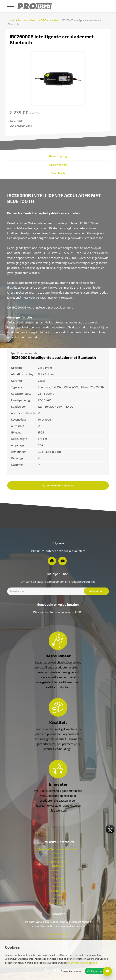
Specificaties (58, 165)
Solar (58, 874)
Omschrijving (58, 156)
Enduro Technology (58, 938)
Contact (58, 853)
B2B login (58, 899)
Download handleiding (58, 485)
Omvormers (58, 857)
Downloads (58, 173)
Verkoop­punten (58, 891)
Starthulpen (58, 866)
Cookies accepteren (98, 971)
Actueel (58, 895)
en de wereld (58, 849)
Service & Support (58, 903)
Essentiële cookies (71, 971)
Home (11, 20)
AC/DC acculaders (49, 20)
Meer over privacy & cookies (82, 963)
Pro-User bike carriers (58, 934)
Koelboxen (58, 882)
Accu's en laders (27, 20)
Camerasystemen (58, 870)
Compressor (58, 878)
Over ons (58, 886)
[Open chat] (107, 971)
